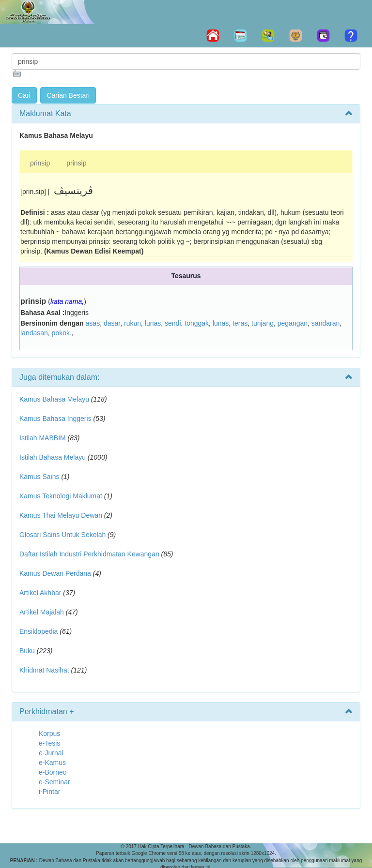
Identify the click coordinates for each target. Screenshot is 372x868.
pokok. (62, 333)
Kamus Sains (39, 477)
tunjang (263, 323)
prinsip (40, 163)
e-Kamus (52, 763)
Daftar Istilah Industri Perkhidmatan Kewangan (89, 554)
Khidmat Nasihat (44, 670)
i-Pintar (49, 792)
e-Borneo (53, 772)
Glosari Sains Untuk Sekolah (62, 535)
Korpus (49, 733)
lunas (153, 323)
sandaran (325, 323)
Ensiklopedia (39, 631)
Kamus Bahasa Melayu (55, 399)
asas (93, 323)
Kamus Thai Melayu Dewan (61, 515)
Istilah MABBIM (43, 438)
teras (240, 323)
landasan (34, 333)
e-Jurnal (51, 753)
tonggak (197, 323)
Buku (27, 651)
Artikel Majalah (42, 612)
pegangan (293, 323)
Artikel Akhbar (40, 593)
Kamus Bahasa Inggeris (55, 419)
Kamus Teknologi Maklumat (61, 496)
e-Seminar (54, 782)
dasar (112, 323)
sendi (173, 323)
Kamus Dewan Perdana (55, 573)
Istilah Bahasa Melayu (53, 457)
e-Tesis (49, 743)
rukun (132, 323)
